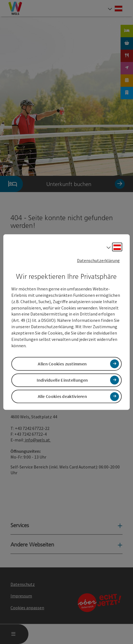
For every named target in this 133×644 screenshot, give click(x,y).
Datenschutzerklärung (98, 260)
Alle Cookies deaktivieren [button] (62, 396)
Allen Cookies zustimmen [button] (62, 364)
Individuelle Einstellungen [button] (62, 380)
